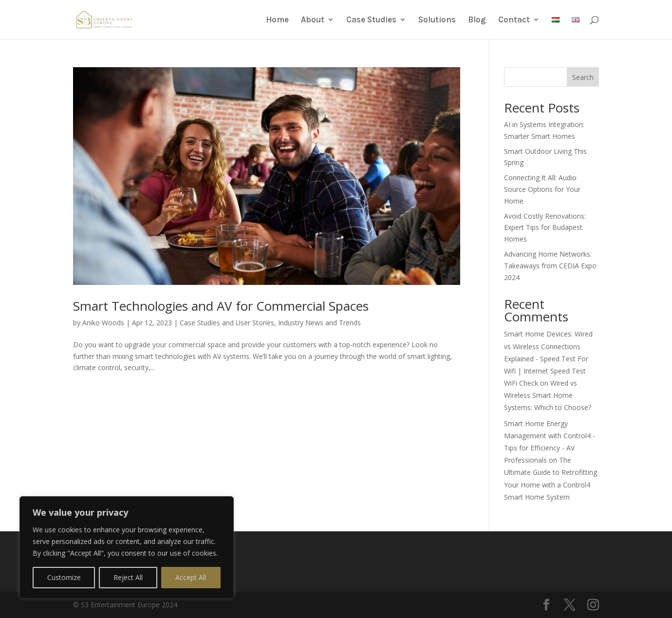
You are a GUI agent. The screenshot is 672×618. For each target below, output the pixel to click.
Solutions (437, 20)
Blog (477, 20)
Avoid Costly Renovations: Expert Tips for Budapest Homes (545, 228)
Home (277, 20)
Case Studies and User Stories (227, 323)
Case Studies (371, 20)
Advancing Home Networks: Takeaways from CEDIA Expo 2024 (550, 266)
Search (583, 77)
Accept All (191, 577)
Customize (64, 577)
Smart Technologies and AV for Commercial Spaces (221, 306)
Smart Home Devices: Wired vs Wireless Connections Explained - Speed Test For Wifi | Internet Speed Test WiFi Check (548, 358)
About (313, 20)
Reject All (128, 577)
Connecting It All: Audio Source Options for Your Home (542, 189)
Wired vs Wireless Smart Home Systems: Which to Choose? (548, 395)
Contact (514, 20)
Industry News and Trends (319, 323)
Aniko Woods (103, 323)
